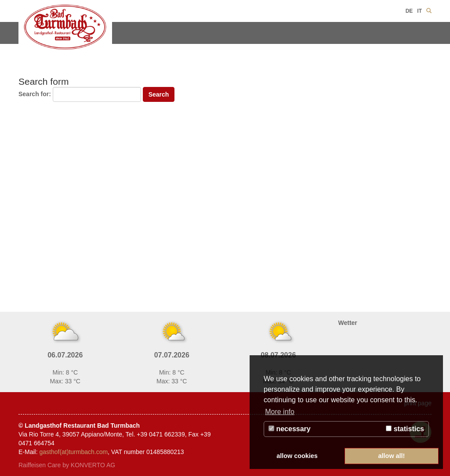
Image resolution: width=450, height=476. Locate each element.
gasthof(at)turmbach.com (73, 452)
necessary (290, 429)
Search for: (35, 94)
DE (409, 11)
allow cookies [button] (297, 456)
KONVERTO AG (93, 465)
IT (419, 11)
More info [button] (280, 412)
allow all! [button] (392, 456)
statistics (405, 429)
